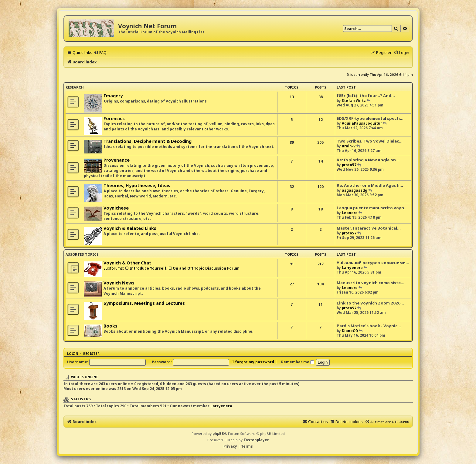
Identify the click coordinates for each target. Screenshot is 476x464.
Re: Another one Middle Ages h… (370, 185)
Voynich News (119, 283)
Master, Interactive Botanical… (369, 228)
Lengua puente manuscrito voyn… (372, 208)
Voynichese (116, 208)
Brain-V (349, 146)
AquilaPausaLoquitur (362, 123)
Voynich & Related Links (130, 228)
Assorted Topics (82, 254)
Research (75, 87)
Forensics (114, 118)
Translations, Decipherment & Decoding (148, 141)
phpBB (218, 434)
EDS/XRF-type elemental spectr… (370, 118)
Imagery (113, 96)
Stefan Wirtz (354, 101)
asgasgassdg (355, 190)
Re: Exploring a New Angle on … (369, 160)
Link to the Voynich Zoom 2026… (370, 303)
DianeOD (350, 331)
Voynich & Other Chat (127, 263)
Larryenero (352, 268)
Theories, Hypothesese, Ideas (137, 185)
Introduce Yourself (146, 268)
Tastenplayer (256, 440)
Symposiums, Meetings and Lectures (144, 303)
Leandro (350, 213)
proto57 (349, 165)
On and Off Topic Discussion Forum (204, 268)
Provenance (117, 160)
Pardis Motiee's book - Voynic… (369, 326)
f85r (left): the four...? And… (366, 96)
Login (73, 354)
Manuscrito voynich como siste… (371, 283)
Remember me (298, 362)
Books (110, 326)
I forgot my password (253, 362)
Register (91, 354)
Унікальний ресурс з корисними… (373, 263)
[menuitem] (100, 52)
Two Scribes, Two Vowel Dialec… (370, 141)
